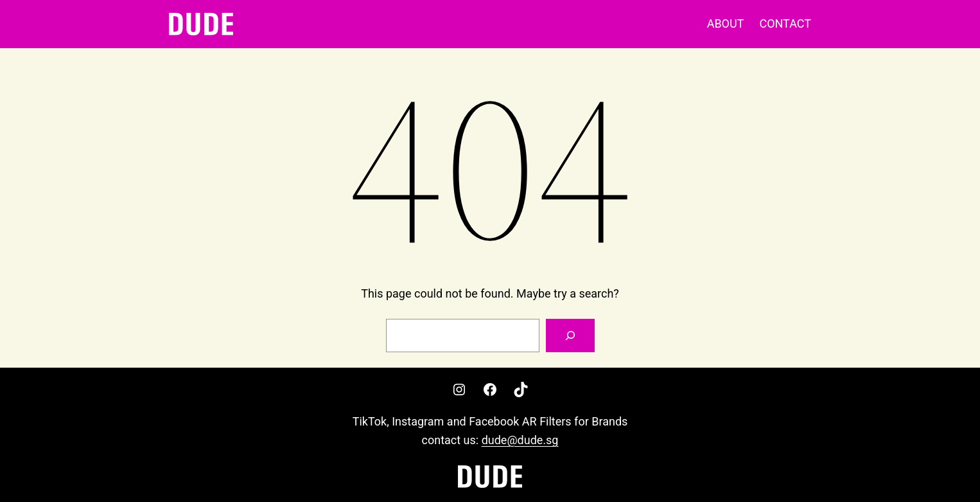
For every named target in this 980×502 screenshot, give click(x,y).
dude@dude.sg (520, 440)
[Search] (570, 336)
